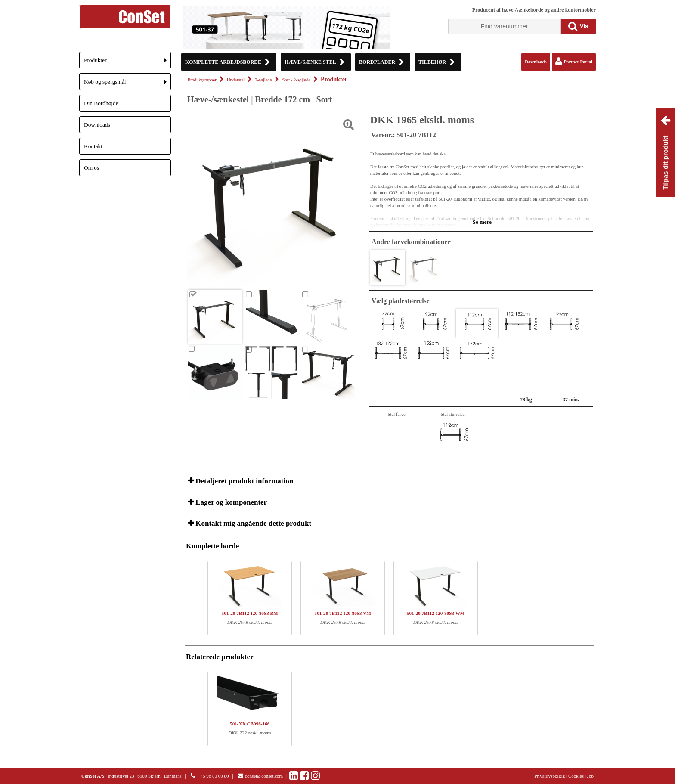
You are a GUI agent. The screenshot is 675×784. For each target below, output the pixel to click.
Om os (91, 168)
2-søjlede (263, 80)
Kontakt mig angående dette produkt (252, 523)
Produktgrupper (202, 80)
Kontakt (93, 146)
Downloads (97, 125)
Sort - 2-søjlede (296, 80)
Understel (236, 80)
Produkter (127, 63)
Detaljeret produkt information (243, 481)
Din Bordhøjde (101, 103)
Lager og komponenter (230, 502)
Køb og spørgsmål (127, 84)
